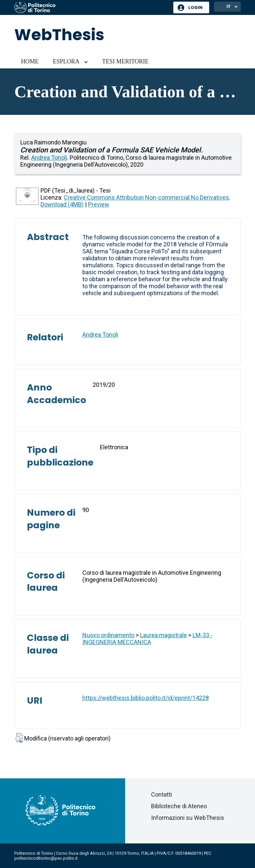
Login (195, 7)
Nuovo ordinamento (108, 635)
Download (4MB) (62, 204)
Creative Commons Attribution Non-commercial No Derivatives (146, 197)
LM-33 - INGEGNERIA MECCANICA (147, 639)
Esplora (66, 61)
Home (30, 61)
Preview (99, 204)
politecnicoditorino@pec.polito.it (46, 858)
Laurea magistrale (164, 635)
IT (229, 6)
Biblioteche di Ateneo (179, 806)
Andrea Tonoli (49, 158)
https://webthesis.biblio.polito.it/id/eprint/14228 (146, 698)
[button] (19, 738)
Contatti (162, 794)
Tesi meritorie (125, 61)
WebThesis (59, 35)
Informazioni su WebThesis (188, 818)
